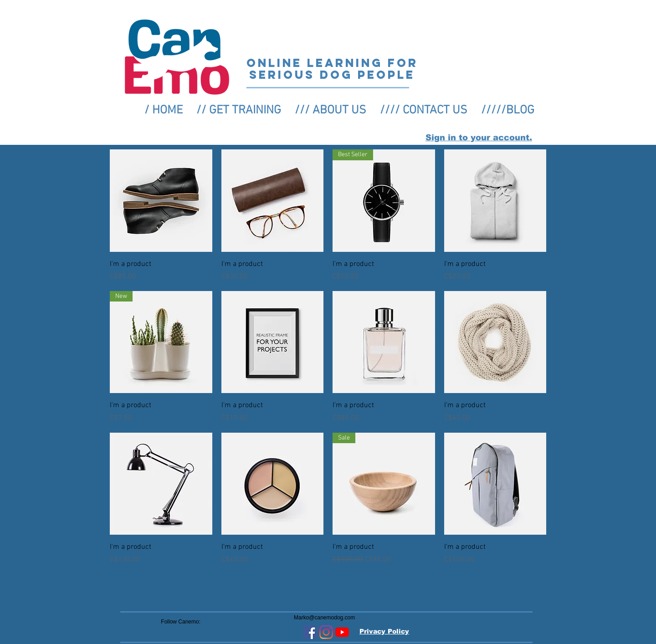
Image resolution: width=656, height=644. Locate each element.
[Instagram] (326, 632)
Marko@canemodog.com (324, 618)
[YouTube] (342, 632)
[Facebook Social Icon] (310, 632)
